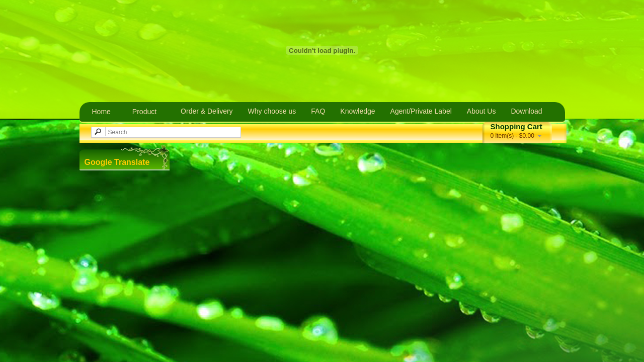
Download (526, 111)
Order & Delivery (207, 111)
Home (101, 112)
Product (144, 112)
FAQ (318, 111)
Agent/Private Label (421, 111)
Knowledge (357, 111)
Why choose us (272, 111)
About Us (481, 111)
